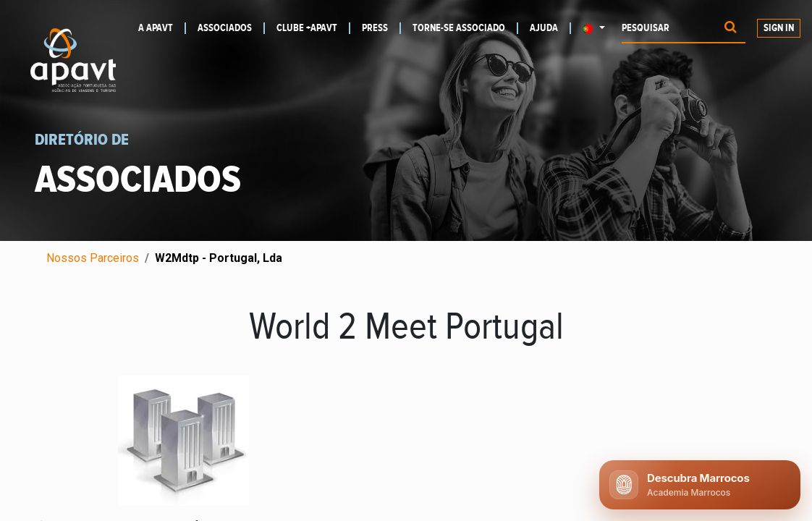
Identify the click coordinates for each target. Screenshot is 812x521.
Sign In (779, 28)
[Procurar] (731, 29)
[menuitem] (162, 28)
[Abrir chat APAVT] (700, 485)
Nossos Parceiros (93, 258)
